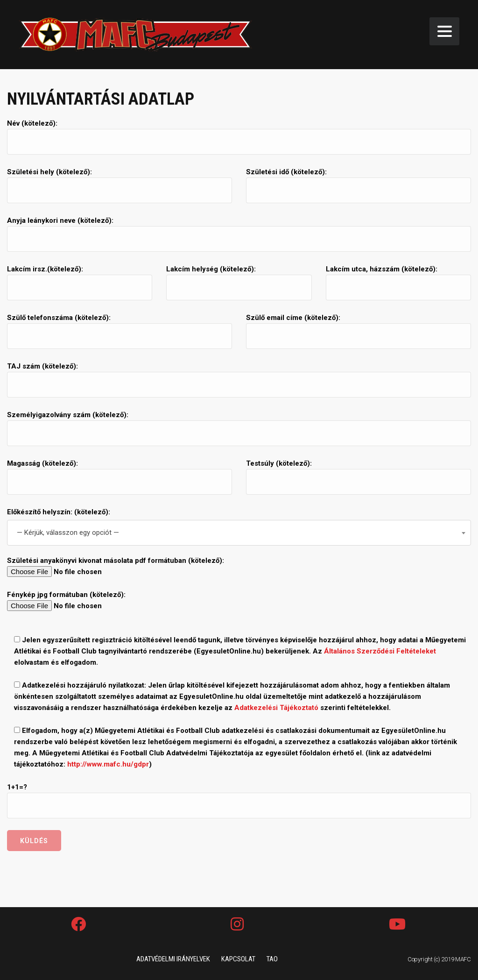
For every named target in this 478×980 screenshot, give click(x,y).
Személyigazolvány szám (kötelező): (239, 428)
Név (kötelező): (239, 137)
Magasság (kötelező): (119, 477)
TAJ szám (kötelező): (239, 380)
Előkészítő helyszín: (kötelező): (59, 512)
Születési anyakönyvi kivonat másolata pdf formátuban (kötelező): (239, 567)
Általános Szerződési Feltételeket (380, 651)
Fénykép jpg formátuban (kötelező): (239, 601)
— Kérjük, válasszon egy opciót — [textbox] (68, 533)
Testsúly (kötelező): (358, 477)
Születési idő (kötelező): (358, 185)
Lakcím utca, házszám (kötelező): (398, 283)
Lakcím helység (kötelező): (239, 283)
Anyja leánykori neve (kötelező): (239, 234)
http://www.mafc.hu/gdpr (108, 764)
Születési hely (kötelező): (119, 185)
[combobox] (239, 533)
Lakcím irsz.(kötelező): (80, 283)
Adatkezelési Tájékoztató (276, 708)
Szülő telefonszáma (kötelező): (119, 331)
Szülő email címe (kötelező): (358, 331)
